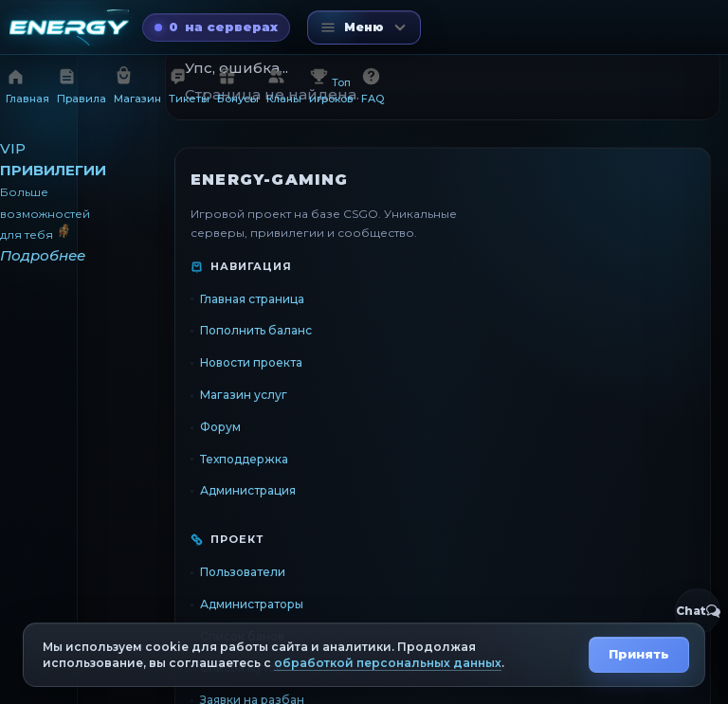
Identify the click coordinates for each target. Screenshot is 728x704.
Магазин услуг (244, 395)
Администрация (248, 490)
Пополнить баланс (256, 330)
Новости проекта (251, 362)
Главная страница (252, 299)
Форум (220, 427)
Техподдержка (244, 459)
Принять (639, 654)
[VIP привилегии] (38, 202)
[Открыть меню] (364, 27)
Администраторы (252, 604)
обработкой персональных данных (388, 663)
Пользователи (243, 572)
